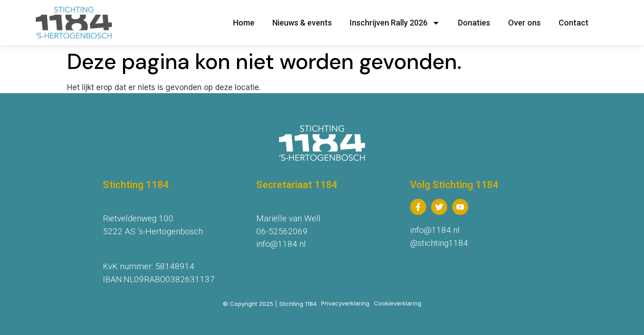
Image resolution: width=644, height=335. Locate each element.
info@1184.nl (281, 244)
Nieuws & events (302, 23)
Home (244, 23)
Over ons (524, 23)
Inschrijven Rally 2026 (395, 23)
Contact (574, 23)
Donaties (474, 23)
